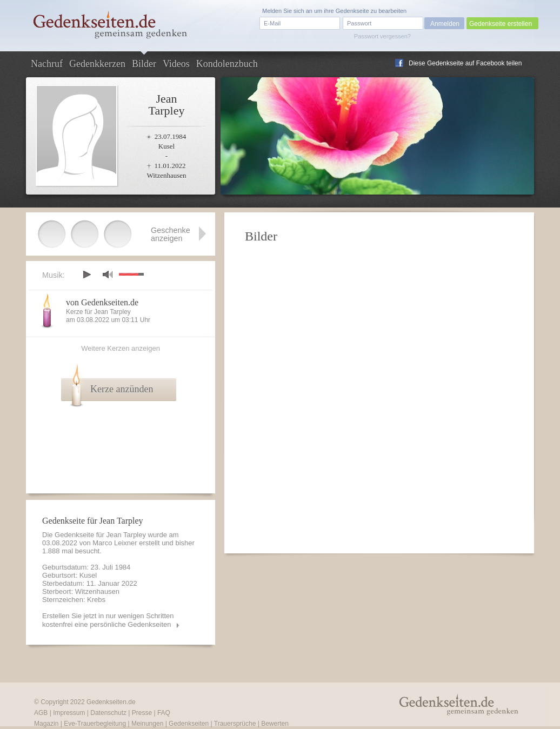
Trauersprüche (235, 724)
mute (108, 274)
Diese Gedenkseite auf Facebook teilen (465, 63)
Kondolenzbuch (227, 64)
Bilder (144, 64)
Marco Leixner (115, 543)
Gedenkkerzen (97, 64)
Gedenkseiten (189, 724)
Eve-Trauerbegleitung (95, 724)
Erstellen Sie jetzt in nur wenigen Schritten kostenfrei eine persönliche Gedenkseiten (108, 620)
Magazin (46, 724)
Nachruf (47, 64)
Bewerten (275, 724)
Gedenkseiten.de (111, 702)
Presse (142, 713)
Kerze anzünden (122, 389)
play (86, 275)
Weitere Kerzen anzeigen (121, 348)
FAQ (164, 713)
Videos (176, 64)
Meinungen (147, 724)
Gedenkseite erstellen (501, 24)
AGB (41, 713)
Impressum (69, 713)
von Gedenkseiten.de (102, 302)
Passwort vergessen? (382, 36)
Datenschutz (108, 713)
